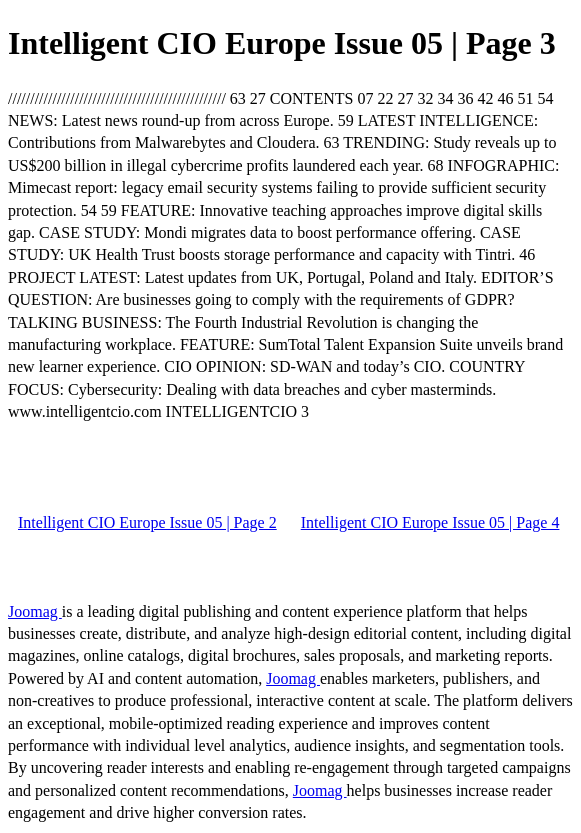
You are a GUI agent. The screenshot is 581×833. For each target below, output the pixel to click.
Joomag (35, 611)
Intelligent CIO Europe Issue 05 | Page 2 (147, 522)
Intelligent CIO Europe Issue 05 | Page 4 (430, 522)
